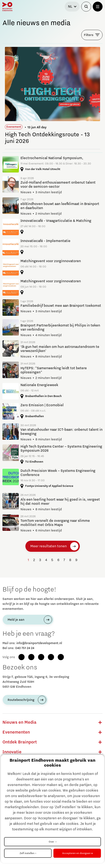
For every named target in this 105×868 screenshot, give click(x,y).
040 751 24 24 (25, 648)
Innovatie (12, 752)
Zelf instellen (27, 853)
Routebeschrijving (21, 700)
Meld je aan (16, 620)
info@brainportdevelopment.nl (39, 643)
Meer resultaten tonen (49, 546)
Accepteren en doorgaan (76, 853)
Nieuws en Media (19, 722)
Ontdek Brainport (20, 742)
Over (52, 842)
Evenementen (16, 732)
